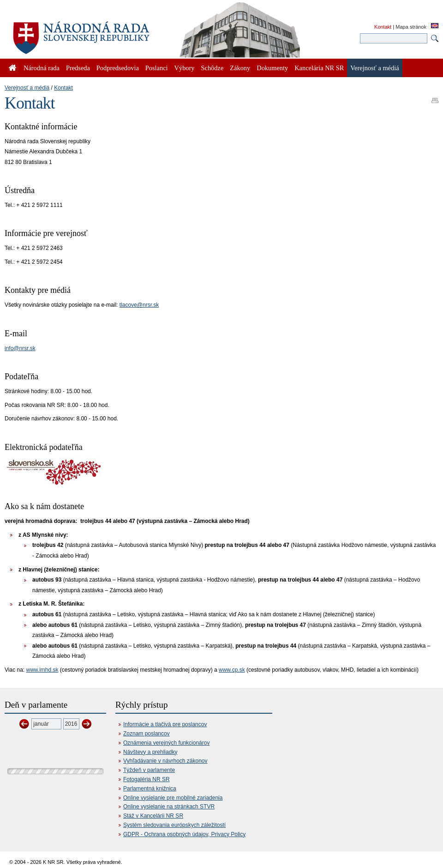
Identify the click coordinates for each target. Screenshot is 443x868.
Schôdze (213, 68)
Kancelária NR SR (319, 68)
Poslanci (157, 68)
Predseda (78, 68)
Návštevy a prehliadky (150, 752)
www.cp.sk (232, 670)
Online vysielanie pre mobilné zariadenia (173, 798)
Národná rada (42, 68)
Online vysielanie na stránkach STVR (169, 807)
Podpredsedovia (118, 68)
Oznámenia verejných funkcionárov (166, 743)
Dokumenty (272, 68)
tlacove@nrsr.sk (139, 305)
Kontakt (383, 27)
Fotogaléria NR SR (147, 779)
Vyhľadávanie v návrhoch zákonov (165, 761)
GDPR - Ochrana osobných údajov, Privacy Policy (184, 834)
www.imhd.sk (42, 670)
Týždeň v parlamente (149, 770)
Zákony (240, 68)
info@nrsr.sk (20, 348)
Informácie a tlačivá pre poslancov (165, 724)
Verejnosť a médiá (27, 88)
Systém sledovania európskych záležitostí (174, 825)
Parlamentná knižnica (150, 789)
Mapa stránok (411, 27)
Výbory (185, 68)
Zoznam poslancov (147, 734)
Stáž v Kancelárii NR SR (153, 816)
